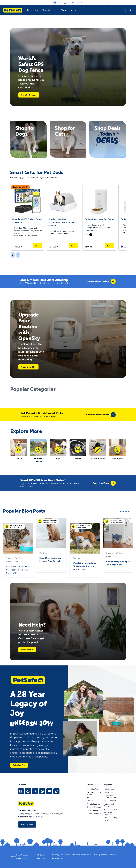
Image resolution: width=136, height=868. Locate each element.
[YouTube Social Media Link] (49, 791)
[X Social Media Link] (35, 791)
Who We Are (19, 765)
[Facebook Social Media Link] (28, 791)
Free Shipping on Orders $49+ (70, 3)
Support (73, 10)
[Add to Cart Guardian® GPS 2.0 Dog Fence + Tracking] (37, 246)
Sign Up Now (27, 824)
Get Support (27, 650)
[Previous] (28, 3)
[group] (101, 281)
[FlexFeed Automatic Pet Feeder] (99, 217)
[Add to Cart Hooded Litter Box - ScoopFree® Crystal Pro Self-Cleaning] (74, 246)
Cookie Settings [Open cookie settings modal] (60, 859)
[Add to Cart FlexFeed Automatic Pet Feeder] (110, 246)
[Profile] (130, 10)
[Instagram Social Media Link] (21, 791)
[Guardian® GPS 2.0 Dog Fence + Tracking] (27, 217)
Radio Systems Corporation (22, 857)
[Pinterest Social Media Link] (42, 791)
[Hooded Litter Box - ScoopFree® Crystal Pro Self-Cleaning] (63, 217)
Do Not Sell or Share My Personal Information (99, 855)
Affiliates (75, 855)
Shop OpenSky (28, 367)
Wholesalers (66, 855)
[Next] (108, 3)
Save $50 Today (29, 95)
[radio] (86, 235)
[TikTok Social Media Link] (56, 791)
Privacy (56, 855)
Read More (125, 511)
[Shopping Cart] (125, 10)
